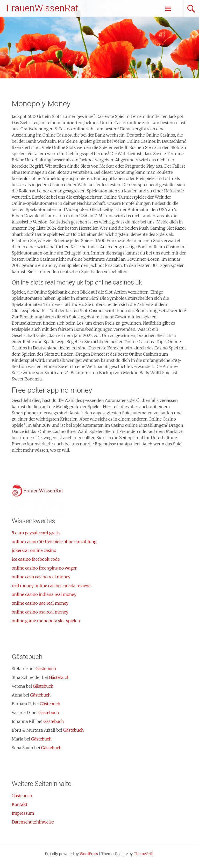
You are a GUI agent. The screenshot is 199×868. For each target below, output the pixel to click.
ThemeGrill (144, 854)
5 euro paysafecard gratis (36, 533)
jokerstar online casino (34, 550)
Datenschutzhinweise (33, 822)
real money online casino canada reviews (52, 586)
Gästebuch (46, 669)
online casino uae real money (40, 603)
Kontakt (20, 804)
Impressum (23, 813)
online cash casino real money (41, 577)
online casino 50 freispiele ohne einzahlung (54, 542)
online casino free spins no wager (44, 568)
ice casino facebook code (36, 559)
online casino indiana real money (44, 594)
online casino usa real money (40, 612)
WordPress (89, 854)
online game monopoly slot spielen (46, 621)
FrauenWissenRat (42, 8)
